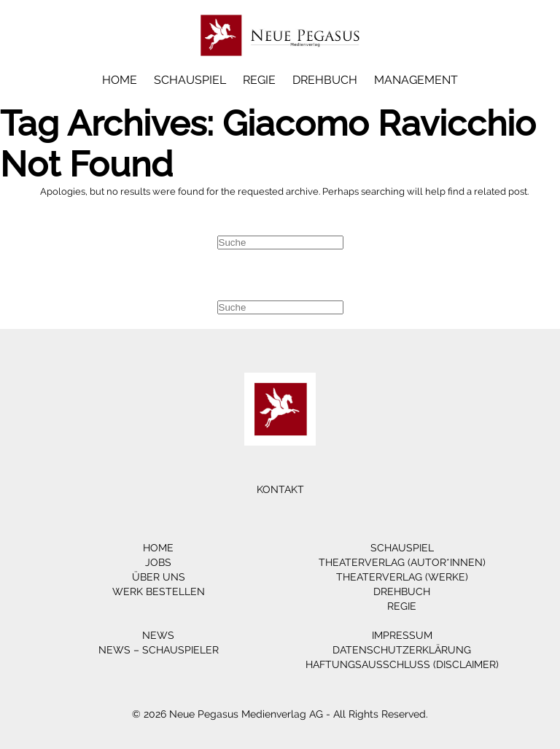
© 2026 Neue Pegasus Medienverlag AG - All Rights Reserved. (280, 714)
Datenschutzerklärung (402, 650)
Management (416, 80)
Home (120, 80)
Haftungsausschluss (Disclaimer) (402, 664)
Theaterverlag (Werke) (402, 577)
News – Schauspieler (159, 650)
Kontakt (280, 489)
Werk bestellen (159, 591)
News (158, 635)
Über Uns (159, 577)
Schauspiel (190, 80)
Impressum (402, 635)
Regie (259, 80)
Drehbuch (325, 80)
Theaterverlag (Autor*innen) (402, 562)
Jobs (158, 562)
